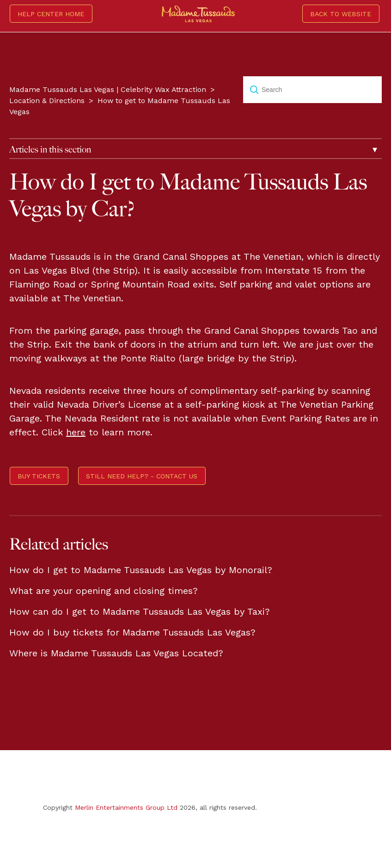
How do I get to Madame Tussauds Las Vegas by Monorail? (141, 570)
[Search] (312, 90)
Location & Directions (47, 101)
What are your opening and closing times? (104, 591)
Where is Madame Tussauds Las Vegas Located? (116, 653)
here (76, 432)
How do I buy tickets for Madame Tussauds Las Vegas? (132, 632)
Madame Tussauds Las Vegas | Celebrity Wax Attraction (108, 89)
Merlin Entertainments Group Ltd (126, 807)
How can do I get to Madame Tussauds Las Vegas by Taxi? (140, 611)
